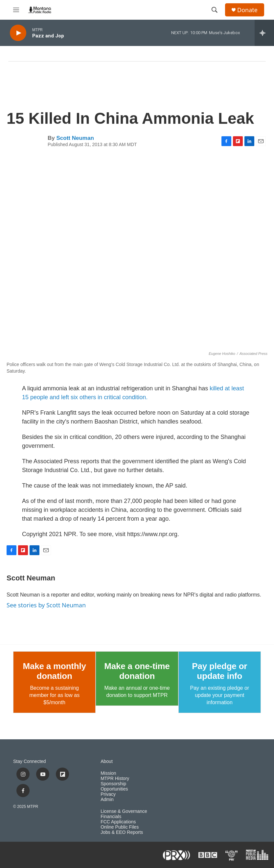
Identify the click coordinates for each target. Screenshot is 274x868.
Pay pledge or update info (219, 671)
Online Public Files (120, 827)
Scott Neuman (75, 138)
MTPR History (115, 779)
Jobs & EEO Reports (122, 832)
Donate (247, 10)
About (107, 761)
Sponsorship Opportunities (114, 786)
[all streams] (264, 33)
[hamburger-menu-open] (16, 10)
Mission (108, 773)
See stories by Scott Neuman (46, 605)
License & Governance (124, 811)
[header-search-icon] (215, 10)
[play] (18, 33)
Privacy (108, 794)
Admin (107, 800)
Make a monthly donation (55, 671)
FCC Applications (118, 822)
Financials (111, 817)
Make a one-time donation (137, 671)
